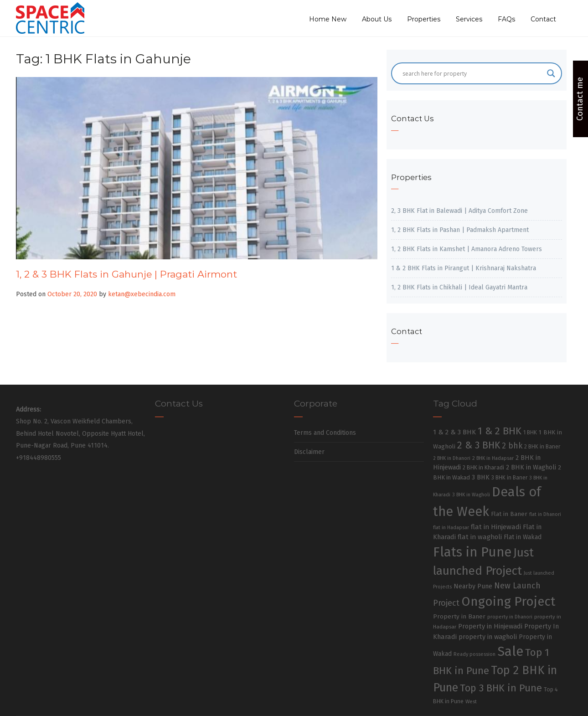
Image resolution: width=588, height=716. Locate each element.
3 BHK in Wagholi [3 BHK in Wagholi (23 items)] (471, 495)
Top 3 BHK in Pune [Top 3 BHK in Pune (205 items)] (501, 688)
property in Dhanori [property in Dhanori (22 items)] (510, 617)
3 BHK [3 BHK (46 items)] (481, 477)
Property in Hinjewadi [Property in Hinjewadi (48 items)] (490, 626)
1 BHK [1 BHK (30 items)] (530, 433)
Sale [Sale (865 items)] (510, 652)
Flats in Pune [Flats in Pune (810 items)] (472, 552)
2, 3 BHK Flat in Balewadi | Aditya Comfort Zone (459, 211)
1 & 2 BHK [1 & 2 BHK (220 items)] (500, 431)
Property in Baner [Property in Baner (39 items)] (459, 616)
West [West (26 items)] (471, 701)
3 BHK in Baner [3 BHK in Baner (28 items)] (509, 478)
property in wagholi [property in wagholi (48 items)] (488, 637)
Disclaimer (309, 452)
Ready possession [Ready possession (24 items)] (475, 654)
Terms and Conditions (325, 433)
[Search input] (472, 73)
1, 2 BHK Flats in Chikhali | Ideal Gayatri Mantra (459, 287)
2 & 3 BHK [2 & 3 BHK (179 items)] (479, 445)
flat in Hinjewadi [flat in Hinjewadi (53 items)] (496, 527)
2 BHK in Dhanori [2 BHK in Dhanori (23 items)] (452, 458)
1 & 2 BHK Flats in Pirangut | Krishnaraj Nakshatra (464, 268)
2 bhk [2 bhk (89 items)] (512, 446)
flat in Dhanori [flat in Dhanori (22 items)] (545, 514)
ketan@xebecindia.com (142, 294)
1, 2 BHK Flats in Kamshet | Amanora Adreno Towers (467, 249)
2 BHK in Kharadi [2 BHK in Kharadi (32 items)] (483, 467)
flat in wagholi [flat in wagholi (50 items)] (480, 537)
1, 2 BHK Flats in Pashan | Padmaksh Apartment (460, 230)
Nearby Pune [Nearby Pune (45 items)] (473, 586)
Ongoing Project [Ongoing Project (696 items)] (508, 601)
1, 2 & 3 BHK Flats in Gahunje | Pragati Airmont (126, 274)
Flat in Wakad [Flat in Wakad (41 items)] (523, 537)
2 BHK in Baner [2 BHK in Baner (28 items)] (542, 447)
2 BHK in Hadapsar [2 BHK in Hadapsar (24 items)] (493, 458)
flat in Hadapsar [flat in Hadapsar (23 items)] (451, 528)
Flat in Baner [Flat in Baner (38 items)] (509, 514)
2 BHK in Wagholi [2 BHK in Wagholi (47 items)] (531, 467)
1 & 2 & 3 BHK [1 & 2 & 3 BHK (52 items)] (454, 432)
